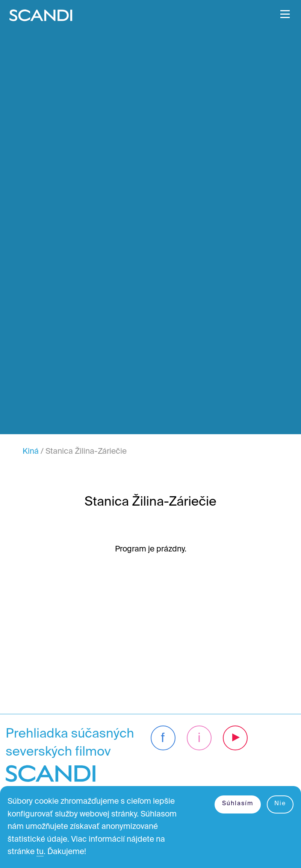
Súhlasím (238, 804)
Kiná (31, 452)
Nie (280, 804)
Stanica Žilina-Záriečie (86, 452)
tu (40, 852)
